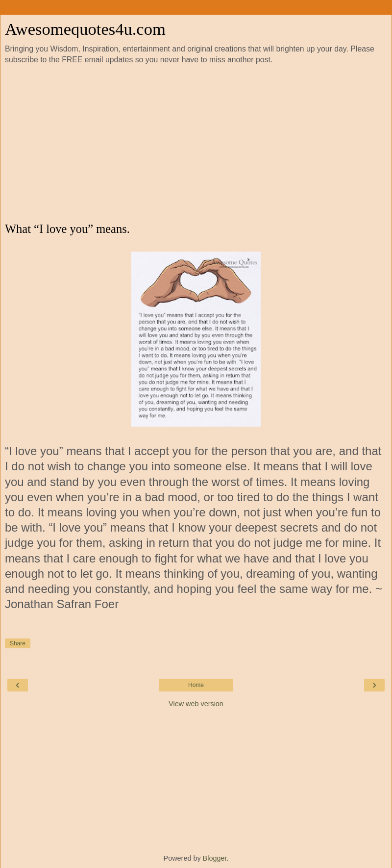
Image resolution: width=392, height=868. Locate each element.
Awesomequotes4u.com (85, 29)
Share (18, 643)
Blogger (215, 858)
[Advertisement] (196, 144)
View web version (196, 704)
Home (196, 685)
